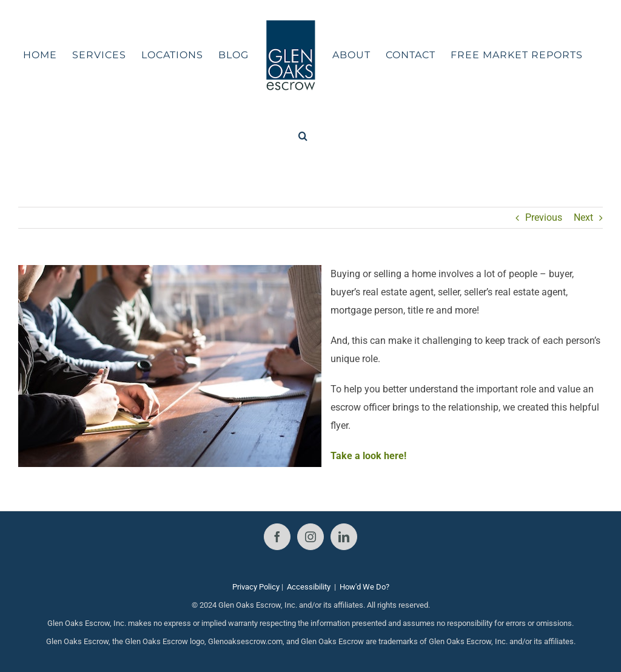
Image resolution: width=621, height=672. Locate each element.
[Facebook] (277, 537)
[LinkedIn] (344, 537)
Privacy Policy (256, 587)
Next (583, 217)
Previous (544, 217)
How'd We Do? (364, 587)
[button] (303, 136)
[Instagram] (310, 537)
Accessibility (309, 587)
